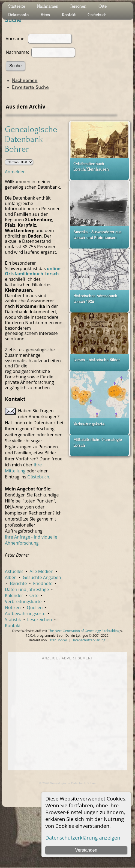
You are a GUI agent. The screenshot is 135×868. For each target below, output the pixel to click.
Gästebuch (38, 477)
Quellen (35, 607)
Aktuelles (14, 571)
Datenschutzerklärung (88, 640)
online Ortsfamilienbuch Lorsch (33, 271)
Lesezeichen (40, 619)
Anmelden (15, 172)
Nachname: (18, 52)
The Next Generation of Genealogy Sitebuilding (84, 631)
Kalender (14, 595)
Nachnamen (25, 81)
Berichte (18, 583)
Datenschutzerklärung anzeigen (83, 838)
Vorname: (16, 39)
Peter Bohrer (58, 640)
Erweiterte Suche (30, 87)
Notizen (13, 607)
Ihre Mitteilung (23, 468)
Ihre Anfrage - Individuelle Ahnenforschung (31, 540)
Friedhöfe (43, 583)
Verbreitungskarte (23, 601)
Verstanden (86, 850)
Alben (11, 577)
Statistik (13, 619)
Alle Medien (41, 571)
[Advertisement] (51, 715)
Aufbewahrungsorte (25, 613)
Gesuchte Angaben (42, 577)
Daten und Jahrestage (27, 589)
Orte (34, 595)
